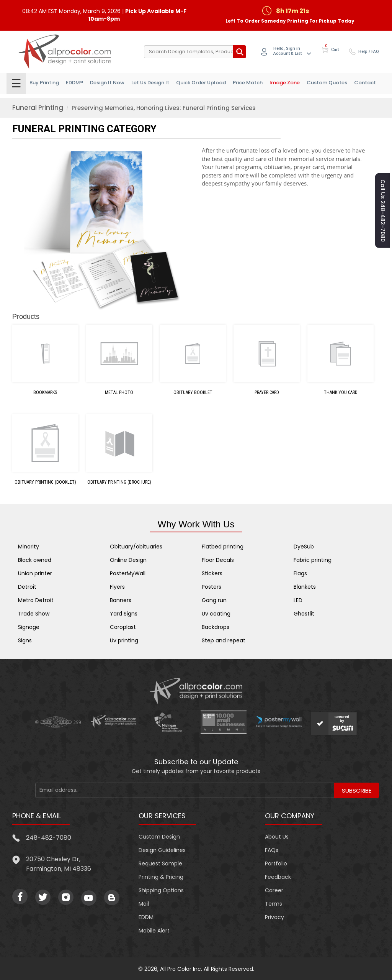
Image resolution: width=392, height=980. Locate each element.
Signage (29, 627)
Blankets (305, 587)
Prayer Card (267, 392)
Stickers (212, 573)
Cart (335, 50)
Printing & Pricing (161, 877)
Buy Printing (44, 83)
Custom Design (159, 837)
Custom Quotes (327, 83)
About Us (277, 837)
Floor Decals (218, 560)
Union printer (35, 573)
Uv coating (216, 614)
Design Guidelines (162, 850)
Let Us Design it (150, 83)
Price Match (248, 83)
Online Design (128, 560)
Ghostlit (304, 614)
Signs (25, 640)
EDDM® (74, 83)
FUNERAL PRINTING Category (84, 129)
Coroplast (123, 627)
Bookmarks (45, 392)
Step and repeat (224, 640)
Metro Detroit (36, 600)
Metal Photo (119, 392)
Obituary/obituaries (136, 547)
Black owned (35, 560)
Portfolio (276, 863)
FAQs (272, 850)
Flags (300, 573)
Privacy (274, 917)
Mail (144, 904)
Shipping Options (161, 890)
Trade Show (34, 614)
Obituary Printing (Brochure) (119, 482)
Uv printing (124, 640)
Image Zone (285, 83)
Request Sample (160, 863)
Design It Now (107, 83)
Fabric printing (313, 560)
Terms (274, 904)
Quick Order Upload (201, 83)
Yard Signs (124, 614)
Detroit (27, 587)
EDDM (146, 917)
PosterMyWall (128, 573)
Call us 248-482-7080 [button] (383, 211)
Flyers (117, 587)
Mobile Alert (154, 931)
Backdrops (216, 627)
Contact (365, 83)
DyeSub (304, 547)
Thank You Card (341, 392)
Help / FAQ (369, 52)
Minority (29, 547)
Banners (121, 600)
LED (298, 600)
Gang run (214, 600)
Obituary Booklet (193, 392)
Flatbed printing (223, 547)
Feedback (278, 877)
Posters (212, 587)
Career (274, 890)
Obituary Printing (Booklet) (45, 482)
